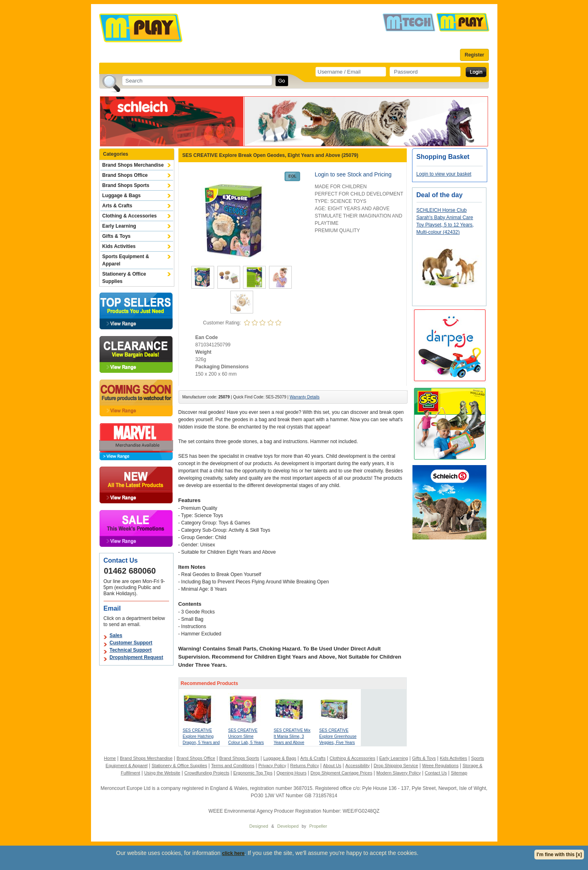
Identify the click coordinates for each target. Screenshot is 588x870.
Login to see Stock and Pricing (353, 174)
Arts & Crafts (117, 206)
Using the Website (162, 773)
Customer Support (131, 643)
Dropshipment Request (137, 657)
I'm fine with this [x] (559, 855)
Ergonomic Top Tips (253, 773)
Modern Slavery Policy (398, 773)
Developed (288, 826)
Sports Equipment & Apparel (126, 260)
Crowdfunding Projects (207, 773)
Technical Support (131, 650)
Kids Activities (119, 246)
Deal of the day (440, 195)
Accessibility (358, 766)
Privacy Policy (272, 766)
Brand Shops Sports (126, 185)
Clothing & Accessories (130, 216)
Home (110, 758)
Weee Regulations (440, 766)
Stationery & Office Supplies (124, 278)
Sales (116, 635)
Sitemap (459, 773)
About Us (332, 766)
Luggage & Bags (122, 196)
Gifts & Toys (117, 236)
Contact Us (436, 773)
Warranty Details (305, 397)
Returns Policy (305, 766)
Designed (259, 826)
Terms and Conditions (233, 766)
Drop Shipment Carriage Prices (341, 773)
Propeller (318, 826)
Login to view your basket (444, 174)
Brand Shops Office (125, 175)
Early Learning (119, 226)
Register (474, 55)
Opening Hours (291, 773)
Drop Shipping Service (396, 766)
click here (233, 853)
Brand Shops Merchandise (133, 165)
